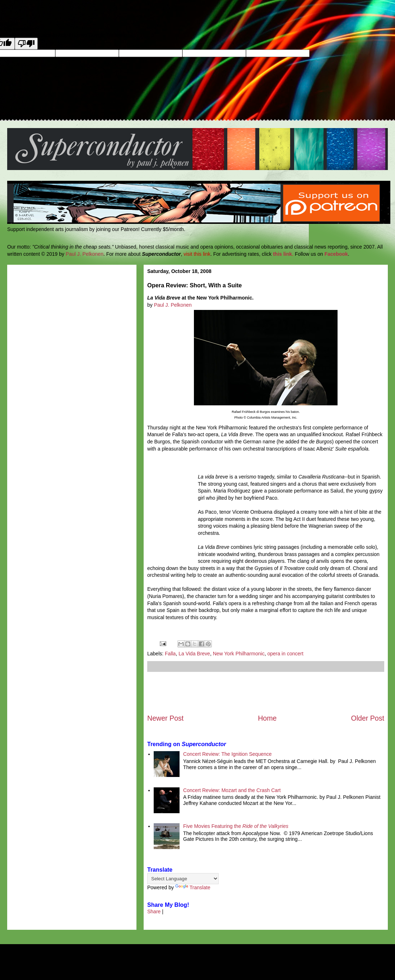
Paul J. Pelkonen (85, 254)
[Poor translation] (26, 44)
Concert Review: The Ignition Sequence (227, 754)
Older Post (368, 718)
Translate (193, 887)
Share (154, 911)
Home (267, 718)
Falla (170, 654)
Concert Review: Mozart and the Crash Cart (232, 790)
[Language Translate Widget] (183, 879)
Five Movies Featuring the (236, 826)
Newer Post (165, 718)
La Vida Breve (194, 654)
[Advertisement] (266, 693)
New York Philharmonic (239, 654)
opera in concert (285, 654)
